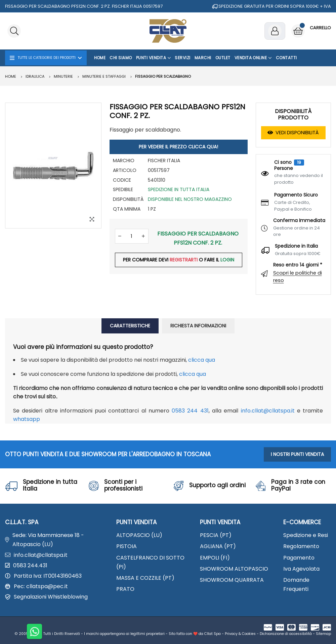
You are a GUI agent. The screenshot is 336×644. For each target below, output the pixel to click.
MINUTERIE (63, 76)
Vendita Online (253, 58)
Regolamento (301, 546)
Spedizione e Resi (306, 535)
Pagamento (299, 558)
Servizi (182, 58)
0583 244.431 (30, 565)
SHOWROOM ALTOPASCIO (234, 569)
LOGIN (227, 260)
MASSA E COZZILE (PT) (145, 578)
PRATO (125, 589)
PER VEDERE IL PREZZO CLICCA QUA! (178, 147)
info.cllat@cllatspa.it (268, 411)
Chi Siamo (121, 58)
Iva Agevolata (301, 569)
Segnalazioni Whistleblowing (51, 597)
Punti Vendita (154, 58)
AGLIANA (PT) (218, 546)
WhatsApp (27, 419)
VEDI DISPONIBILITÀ (293, 133)
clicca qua (202, 360)
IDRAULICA (35, 76)
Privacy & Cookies (240, 634)
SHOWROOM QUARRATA (232, 580)
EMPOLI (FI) (215, 558)
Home (100, 58)
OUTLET (223, 58)
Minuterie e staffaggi (104, 76)
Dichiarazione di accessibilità (286, 634)
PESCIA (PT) (216, 535)
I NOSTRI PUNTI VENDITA (297, 454)
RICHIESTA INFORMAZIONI (198, 326)
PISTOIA (127, 546)
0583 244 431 (190, 411)
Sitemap (323, 634)
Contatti (286, 58)
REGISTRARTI (184, 260)
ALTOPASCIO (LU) (139, 535)
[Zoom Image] (92, 219)
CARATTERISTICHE (130, 326)
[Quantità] (132, 236)
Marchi (203, 58)
